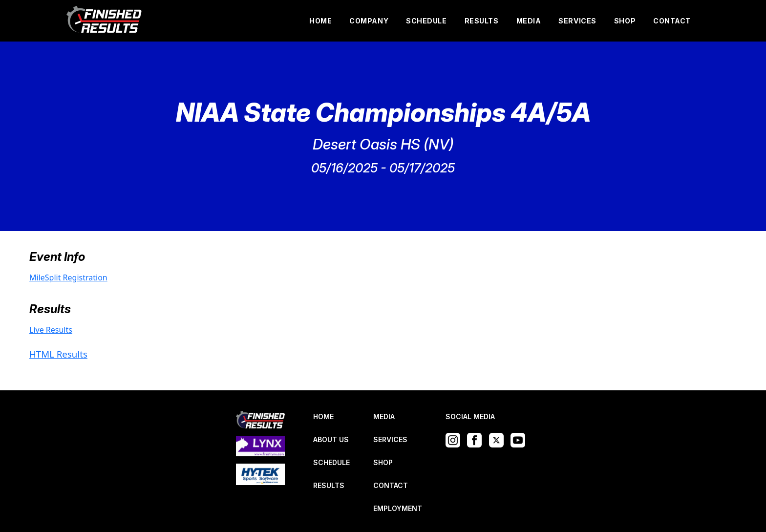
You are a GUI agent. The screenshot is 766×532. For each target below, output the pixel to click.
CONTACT (672, 21)
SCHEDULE (426, 21)
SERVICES (577, 21)
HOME (320, 21)
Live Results (51, 330)
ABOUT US (331, 439)
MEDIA (529, 21)
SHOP (625, 21)
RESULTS (482, 21)
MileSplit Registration (68, 277)
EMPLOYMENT (398, 508)
